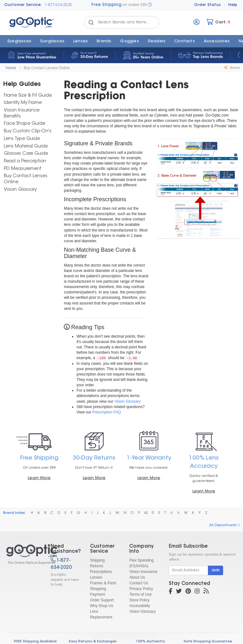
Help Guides (22, 84)
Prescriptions (101, 572)
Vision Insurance (143, 572)
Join (216, 570)
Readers (157, 41)
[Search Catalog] (91, 22)
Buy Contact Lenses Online (47, 68)
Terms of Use (140, 594)
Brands (104, 41)
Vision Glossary (128, 401)
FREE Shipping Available (35, 642)
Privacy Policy (141, 589)
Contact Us (139, 583)
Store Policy (139, 600)
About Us (137, 577)
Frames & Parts (103, 583)
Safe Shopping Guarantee (208, 642)
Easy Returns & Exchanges (93, 642)
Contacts (185, 41)
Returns (97, 566)
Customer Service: (23, 5)
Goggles (129, 41)
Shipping (97, 560)
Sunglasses (52, 41)
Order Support (102, 600)
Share (232, 68)
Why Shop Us (102, 606)
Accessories (217, 41)
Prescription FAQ (107, 412)
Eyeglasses (19, 41)
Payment (97, 594)
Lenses (81, 41)
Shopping (98, 589)
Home (11, 68)
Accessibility (140, 606)
